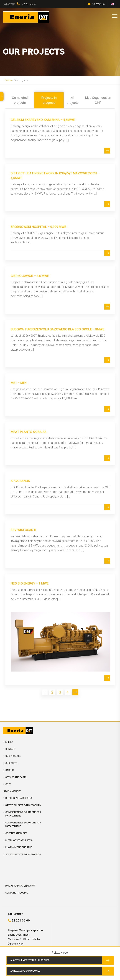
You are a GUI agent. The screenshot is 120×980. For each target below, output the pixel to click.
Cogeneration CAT (16, 833)
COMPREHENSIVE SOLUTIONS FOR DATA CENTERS (23, 814)
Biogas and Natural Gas (20, 886)
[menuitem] (113, 4)
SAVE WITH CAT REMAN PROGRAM (23, 805)
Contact (10, 749)
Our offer (11, 763)
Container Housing (17, 893)
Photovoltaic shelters (19, 847)
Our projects (13, 756)
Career (10, 770)
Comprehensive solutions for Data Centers (23, 824)
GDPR (8, 784)
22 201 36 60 (29, 4)
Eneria (8, 80)
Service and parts (16, 777)
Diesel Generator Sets (19, 798)
